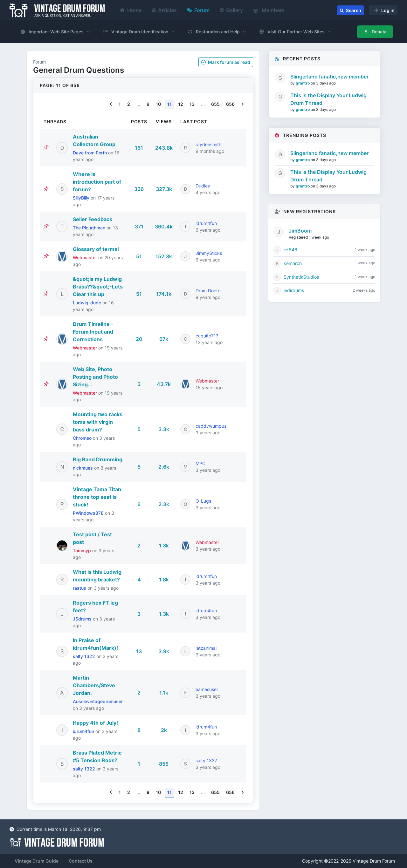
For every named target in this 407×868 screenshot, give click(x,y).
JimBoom (300, 231)
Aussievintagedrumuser (98, 701)
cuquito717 (207, 336)
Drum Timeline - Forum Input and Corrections (93, 332)
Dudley (203, 186)
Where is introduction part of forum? (97, 182)
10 (158, 104)
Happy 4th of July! (95, 723)
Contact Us (81, 861)
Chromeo (83, 438)
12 (181, 104)
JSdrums (83, 619)
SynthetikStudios (301, 277)
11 (169, 104)
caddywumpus (211, 426)
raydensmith (208, 144)
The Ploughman (90, 228)
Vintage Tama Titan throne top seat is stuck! (97, 497)
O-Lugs (203, 501)
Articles (164, 10)
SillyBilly (82, 198)
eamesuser (207, 689)
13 (192, 104)
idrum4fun (206, 223)
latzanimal (206, 648)
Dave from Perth (90, 153)
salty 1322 (85, 656)
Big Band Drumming (98, 459)
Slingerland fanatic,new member (329, 77)
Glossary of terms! (96, 249)
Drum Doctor (209, 291)
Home (131, 10)
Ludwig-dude (88, 303)
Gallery (231, 10)
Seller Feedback (93, 219)
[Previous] (111, 104)
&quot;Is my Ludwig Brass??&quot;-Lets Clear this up (98, 287)
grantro (303, 83)
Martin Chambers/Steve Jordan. (94, 685)
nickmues (83, 468)
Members (269, 10)
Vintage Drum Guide (37, 861)
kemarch (293, 263)
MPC (200, 463)
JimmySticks (209, 253)
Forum (198, 10)
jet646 (290, 250)
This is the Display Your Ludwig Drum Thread (328, 99)
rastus (80, 588)
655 (215, 104)
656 (230, 104)
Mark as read (226, 62)
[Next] (242, 104)
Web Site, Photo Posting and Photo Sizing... (95, 377)
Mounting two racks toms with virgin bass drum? (98, 422)
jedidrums (294, 290)
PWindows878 (89, 513)
